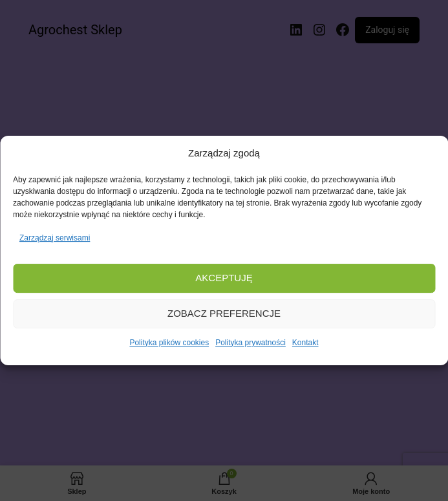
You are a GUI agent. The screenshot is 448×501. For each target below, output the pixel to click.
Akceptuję (224, 278)
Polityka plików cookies (169, 343)
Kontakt (305, 343)
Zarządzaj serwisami (55, 238)
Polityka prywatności (251, 343)
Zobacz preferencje (224, 314)
